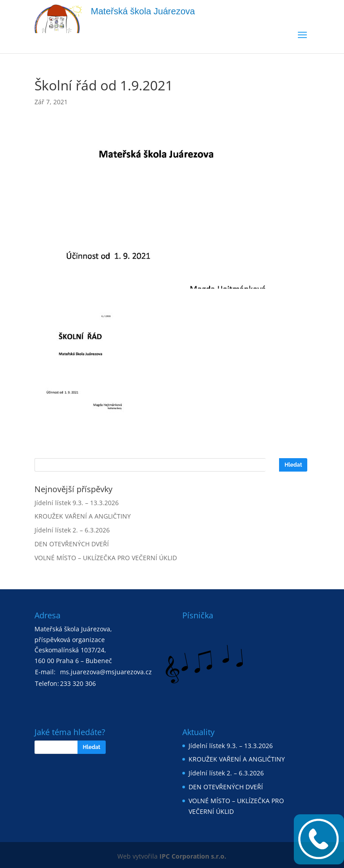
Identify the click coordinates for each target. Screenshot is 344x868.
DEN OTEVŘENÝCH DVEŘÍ (72, 544)
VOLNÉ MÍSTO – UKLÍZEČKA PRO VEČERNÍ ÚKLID (106, 558)
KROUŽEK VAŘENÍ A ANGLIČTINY (83, 516)
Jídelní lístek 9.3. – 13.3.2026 (77, 503)
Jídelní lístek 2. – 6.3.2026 (72, 530)
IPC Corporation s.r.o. (193, 856)
